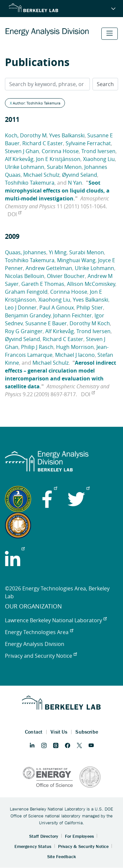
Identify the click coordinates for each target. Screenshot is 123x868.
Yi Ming (58, 252)
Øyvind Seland (80, 175)
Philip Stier (90, 308)
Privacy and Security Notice (41, 656)
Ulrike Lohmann (25, 167)
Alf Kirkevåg (19, 159)
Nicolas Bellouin (25, 276)
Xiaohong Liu (99, 159)
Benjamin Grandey (28, 315)
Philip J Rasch (37, 347)
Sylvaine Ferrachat (88, 143)
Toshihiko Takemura (30, 183)
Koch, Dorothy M (26, 135)
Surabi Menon (64, 167)
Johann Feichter (72, 315)
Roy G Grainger (24, 331)
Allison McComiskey (91, 284)
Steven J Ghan (22, 151)
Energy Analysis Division (35, 644)
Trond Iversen (98, 151)
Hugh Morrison (75, 347)
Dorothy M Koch (90, 323)
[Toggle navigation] (110, 34)
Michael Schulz (41, 175)
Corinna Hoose (60, 151)
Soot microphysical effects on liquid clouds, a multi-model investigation (57, 191)
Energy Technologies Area (39, 632)
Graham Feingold (26, 292)
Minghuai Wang (76, 260)
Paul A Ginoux (57, 308)
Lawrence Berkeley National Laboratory (56, 620)
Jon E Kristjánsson (58, 159)
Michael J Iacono (75, 355)
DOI (14, 214)
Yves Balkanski (67, 135)
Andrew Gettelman (49, 268)
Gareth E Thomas (43, 284)
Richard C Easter (43, 143)
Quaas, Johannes (26, 252)
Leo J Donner (21, 308)
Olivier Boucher (66, 276)
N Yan (75, 183)
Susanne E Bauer (46, 323)
